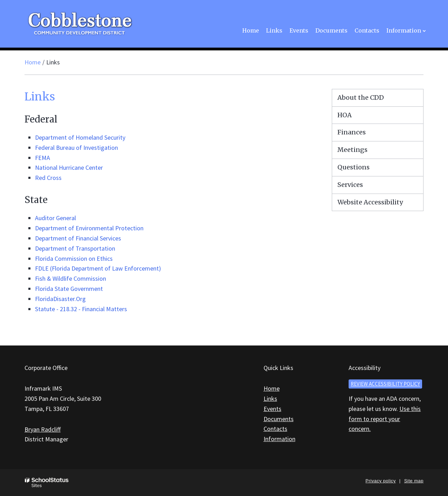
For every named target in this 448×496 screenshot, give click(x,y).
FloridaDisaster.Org (60, 299)
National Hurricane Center (69, 167)
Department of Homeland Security (80, 137)
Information (279, 439)
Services (350, 185)
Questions (353, 167)
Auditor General (55, 218)
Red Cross (48, 178)
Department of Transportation (75, 248)
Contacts (275, 429)
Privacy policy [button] (380, 481)
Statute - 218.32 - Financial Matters (81, 309)
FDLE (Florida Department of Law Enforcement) (98, 268)
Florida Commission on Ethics (74, 259)
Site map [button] (414, 481)
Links (270, 399)
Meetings (352, 150)
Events (272, 409)
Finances (352, 132)
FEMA (43, 158)
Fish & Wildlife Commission (71, 278)
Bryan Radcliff (43, 429)
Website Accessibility (370, 202)
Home (33, 62)
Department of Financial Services (78, 238)
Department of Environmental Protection (89, 228)
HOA (345, 115)
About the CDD (361, 97)
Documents (279, 419)
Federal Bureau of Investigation (76, 148)
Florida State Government (69, 289)
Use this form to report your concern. (385, 419)
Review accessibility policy (385, 384)
